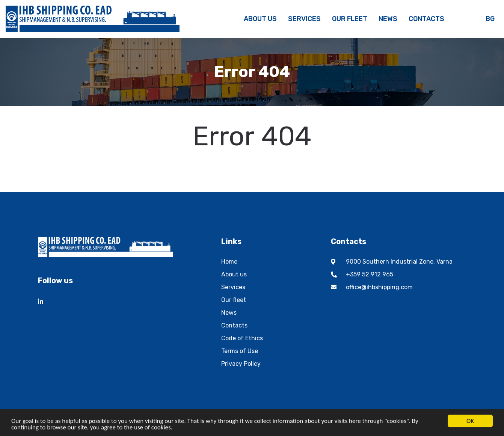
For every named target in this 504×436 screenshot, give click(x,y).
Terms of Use (240, 351)
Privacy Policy (241, 364)
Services (233, 287)
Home (229, 262)
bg (490, 19)
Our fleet (234, 300)
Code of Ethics (242, 338)
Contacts (234, 325)
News (229, 313)
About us (234, 274)
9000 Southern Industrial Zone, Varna (399, 262)
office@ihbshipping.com (379, 287)
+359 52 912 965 (370, 274)
